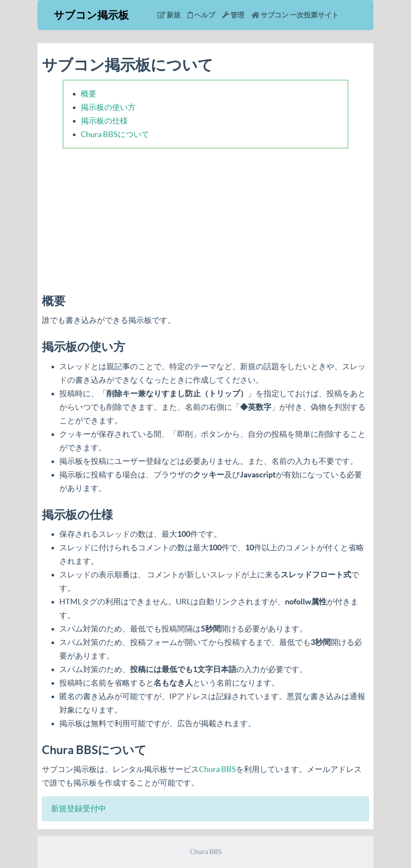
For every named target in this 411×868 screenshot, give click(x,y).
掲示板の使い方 (108, 107)
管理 (233, 15)
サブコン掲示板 (91, 15)
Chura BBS (217, 769)
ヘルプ (201, 15)
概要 (89, 94)
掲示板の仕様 (104, 121)
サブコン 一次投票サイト (295, 15)
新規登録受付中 (79, 808)
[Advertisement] (205, 216)
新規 (169, 15)
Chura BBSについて (115, 134)
